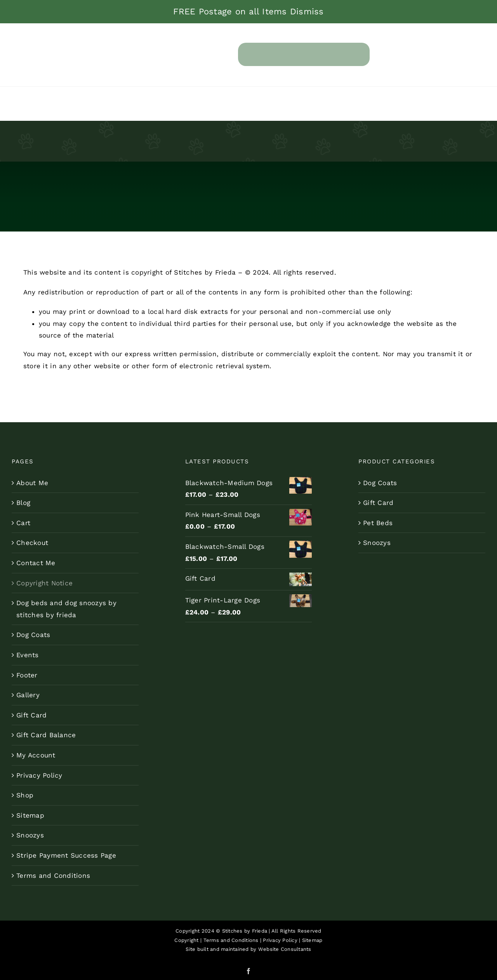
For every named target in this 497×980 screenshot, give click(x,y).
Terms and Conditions (53, 876)
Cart (23, 523)
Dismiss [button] (307, 11)
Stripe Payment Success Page (66, 855)
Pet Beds (378, 523)
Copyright (186, 940)
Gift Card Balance (46, 735)
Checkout (32, 543)
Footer (27, 675)
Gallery (28, 695)
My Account (36, 755)
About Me (32, 483)
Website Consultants (285, 949)
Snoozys (30, 835)
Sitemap (30, 815)
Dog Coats (33, 635)
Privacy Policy (39, 775)
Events (28, 655)
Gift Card (31, 715)
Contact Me (36, 563)
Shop (25, 795)
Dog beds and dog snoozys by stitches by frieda (66, 609)
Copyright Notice (44, 583)
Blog (23, 503)
